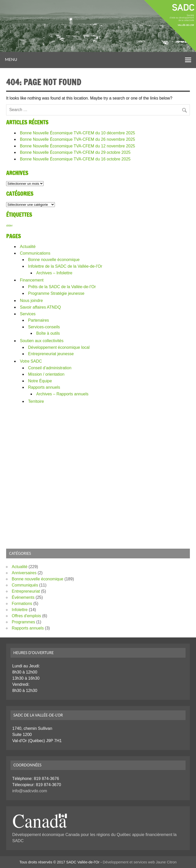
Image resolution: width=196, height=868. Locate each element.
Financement (32, 280)
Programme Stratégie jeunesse (56, 293)
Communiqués (25, 585)
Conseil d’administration (50, 368)
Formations (22, 604)
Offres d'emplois (26, 616)
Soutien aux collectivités (42, 341)
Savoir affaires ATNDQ (40, 307)
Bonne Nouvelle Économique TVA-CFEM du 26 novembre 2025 (77, 139)
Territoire (36, 401)
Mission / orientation (46, 374)
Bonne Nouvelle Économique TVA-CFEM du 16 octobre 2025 (75, 159)
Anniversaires (24, 573)
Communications (35, 253)
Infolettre (20, 610)
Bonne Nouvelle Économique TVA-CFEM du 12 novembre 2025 (77, 146)
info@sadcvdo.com (30, 791)
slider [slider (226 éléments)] (9, 225)
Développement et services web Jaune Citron (140, 862)
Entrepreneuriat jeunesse (51, 354)
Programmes (23, 622)
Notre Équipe (40, 381)
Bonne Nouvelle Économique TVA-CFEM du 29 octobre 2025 (75, 152)
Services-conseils (44, 327)
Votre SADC (31, 361)
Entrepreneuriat (26, 591)
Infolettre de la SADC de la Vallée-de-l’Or (65, 266)
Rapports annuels (44, 387)
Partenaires (39, 320)
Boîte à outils (48, 333)
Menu (11, 59)
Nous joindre (31, 301)
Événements (23, 597)
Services (28, 314)
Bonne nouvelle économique (54, 260)
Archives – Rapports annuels (62, 394)
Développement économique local (59, 347)
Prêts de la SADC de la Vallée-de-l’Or (62, 287)
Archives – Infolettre (54, 273)
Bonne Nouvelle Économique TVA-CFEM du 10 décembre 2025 (77, 133)
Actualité (28, 247)
